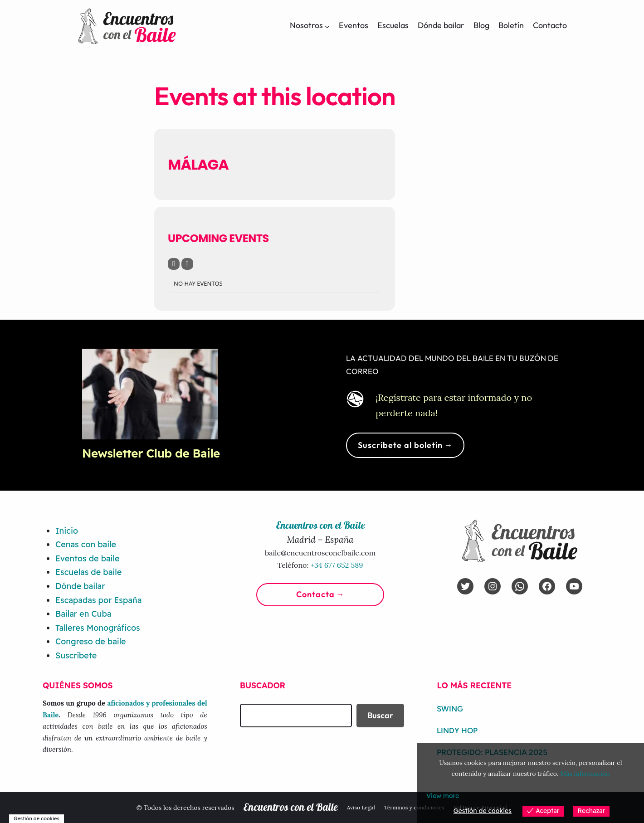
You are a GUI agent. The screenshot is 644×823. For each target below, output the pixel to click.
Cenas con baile (86, 544)
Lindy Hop (457, 730)
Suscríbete (76, 655)
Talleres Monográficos (98, 628)
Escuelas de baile (88, 572)
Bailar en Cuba (83, 614)
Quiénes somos (78, 685)
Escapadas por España (98, 600)
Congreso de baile (91, 641)
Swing (450, 709)
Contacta (315, 594)
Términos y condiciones (414, 807)
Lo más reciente (474, 685)
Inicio (67, 531)
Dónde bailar (80, 586)
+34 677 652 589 (337, 565)
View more (443, 796)
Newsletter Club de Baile (151, 453)
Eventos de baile (87, 558)
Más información (585, 774)
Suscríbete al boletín (400, 445)
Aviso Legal (361, 807)
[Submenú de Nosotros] (327, 26)
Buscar (380, 715)
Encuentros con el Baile (291, 808)
